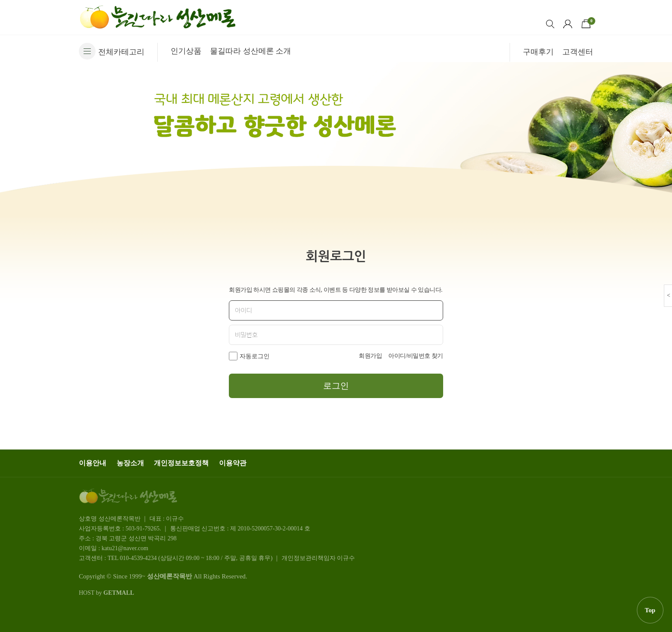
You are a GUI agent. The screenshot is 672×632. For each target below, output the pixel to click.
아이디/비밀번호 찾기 (416, 356)
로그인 (336, 386)
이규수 (346, 558)
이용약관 (233, 463)
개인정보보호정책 (181, 463)
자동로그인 (255, 356)
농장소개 (130, 463)
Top (650, 610)
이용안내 (93, 463)
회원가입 (370, 356)
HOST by (106, 593)
